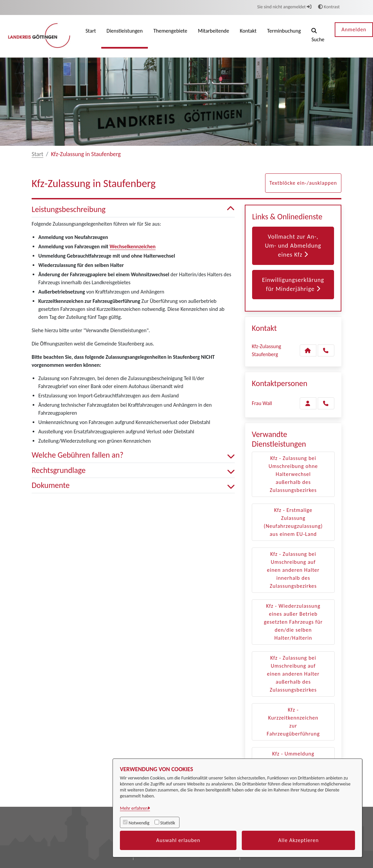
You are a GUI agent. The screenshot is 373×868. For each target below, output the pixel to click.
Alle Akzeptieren (298, 840)
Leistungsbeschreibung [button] (133, 210)
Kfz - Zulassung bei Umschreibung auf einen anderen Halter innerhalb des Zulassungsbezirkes (293, 570)
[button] (318, 36)
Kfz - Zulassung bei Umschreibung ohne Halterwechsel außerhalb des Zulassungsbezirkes (293, 474)
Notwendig (139, 823)
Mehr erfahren (134, 808)
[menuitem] (91, 36)
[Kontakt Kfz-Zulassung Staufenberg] (308, 350)
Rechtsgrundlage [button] (133, 470)
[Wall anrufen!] (326, 403)
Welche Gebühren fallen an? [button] (133, 455)
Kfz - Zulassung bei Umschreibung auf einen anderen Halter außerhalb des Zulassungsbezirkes (293, 674)
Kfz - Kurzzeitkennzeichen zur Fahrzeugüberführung (293, 722)
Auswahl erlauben (178, 840)
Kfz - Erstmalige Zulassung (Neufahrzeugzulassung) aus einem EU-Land (293, 522)
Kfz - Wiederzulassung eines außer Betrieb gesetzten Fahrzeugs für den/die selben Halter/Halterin (293, 622)
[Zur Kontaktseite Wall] (308, 403)
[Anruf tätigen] (326, 350)
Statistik (168, 823)
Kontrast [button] (329, 7)
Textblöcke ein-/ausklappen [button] (303, 183)
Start (37, 154)
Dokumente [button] (133, 485)
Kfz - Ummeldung (293, 754)
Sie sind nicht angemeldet (284, 7)
